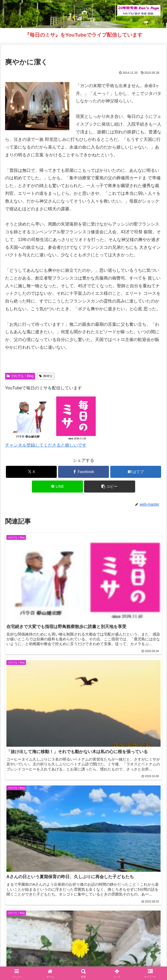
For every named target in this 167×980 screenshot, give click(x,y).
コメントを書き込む (84, 881)
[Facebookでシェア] (83, 472)
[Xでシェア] (31, 472)
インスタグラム (138, 955)
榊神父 (46, 376)
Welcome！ (29, 955)
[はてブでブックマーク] (136, 472)
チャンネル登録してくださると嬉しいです (46, 445)
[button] (109, 487)
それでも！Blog (20, 376)
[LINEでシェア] (57, 487)
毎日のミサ (43, 963)
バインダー (124, 963)
